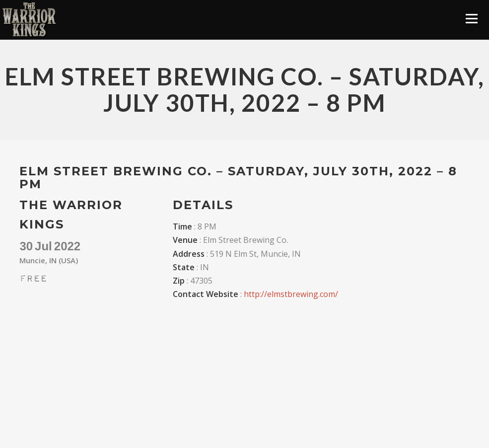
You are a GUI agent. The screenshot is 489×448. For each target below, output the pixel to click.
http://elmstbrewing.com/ (291, 294)
